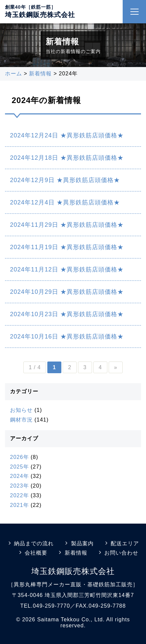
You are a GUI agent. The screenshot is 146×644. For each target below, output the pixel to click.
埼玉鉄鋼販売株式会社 (40, 15)
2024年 (19, 476)
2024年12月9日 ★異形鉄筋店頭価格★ (65, 180)
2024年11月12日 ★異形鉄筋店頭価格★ (67, 269)
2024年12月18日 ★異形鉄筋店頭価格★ (67, 158)
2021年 (19, 505)
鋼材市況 (21, 420)
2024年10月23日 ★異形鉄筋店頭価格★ (67, 314)
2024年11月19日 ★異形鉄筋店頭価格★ (67, 247)
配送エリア (121, 543)
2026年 (19, 457)
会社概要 (32, 553)
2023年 (19, 486)
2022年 (19, 495)
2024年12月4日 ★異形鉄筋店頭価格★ (65, 202)
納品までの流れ (30, 543)
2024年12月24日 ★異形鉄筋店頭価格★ (67, 135)
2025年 (19, 467)
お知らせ (21, 410)
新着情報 (72, 553)
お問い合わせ (118, 553)
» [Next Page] (116, 367)
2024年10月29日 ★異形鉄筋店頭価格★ (67, 292)
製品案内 (78, 543)
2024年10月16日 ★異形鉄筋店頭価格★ (67, 337)
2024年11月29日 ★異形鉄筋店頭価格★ (67, 225)
